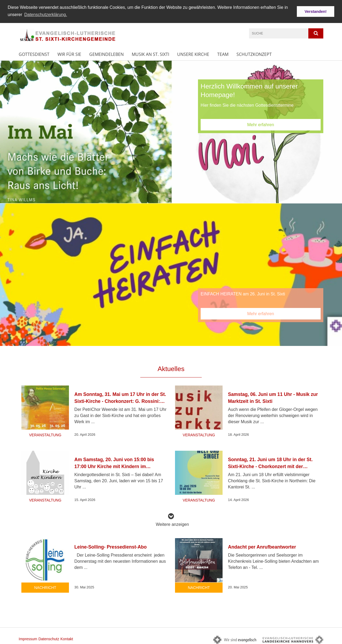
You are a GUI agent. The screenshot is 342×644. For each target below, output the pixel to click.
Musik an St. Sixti (150, 53)
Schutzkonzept (254, 53)
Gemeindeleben (106, 53)
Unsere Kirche (193, 53)
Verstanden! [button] (316, 11)
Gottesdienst (34, 53)
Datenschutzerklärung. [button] (46, 15)
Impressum (28, 638)
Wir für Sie (69, 53)
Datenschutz (49, 638)
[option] (171, 131)
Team (223, 53)
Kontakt (67, 638)
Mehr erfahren (261, 124)
